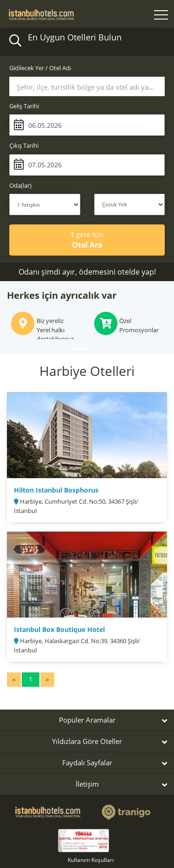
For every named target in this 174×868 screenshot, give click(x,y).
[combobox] (87, 86)
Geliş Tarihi (24, 106)
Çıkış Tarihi (24, 145)
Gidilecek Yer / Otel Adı (40, 68)
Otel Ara (87, 240)
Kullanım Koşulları (91, 860)
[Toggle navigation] (161, 16)
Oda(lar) (20, 185)
